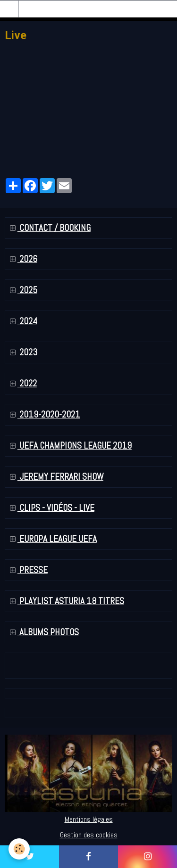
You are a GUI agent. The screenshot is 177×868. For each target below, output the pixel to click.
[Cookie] (19, 849)
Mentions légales (89, 819)
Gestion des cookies (89, 835)
